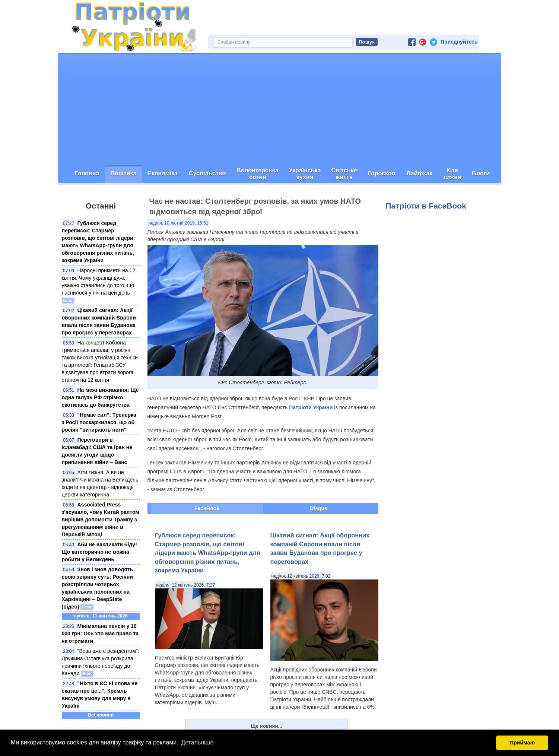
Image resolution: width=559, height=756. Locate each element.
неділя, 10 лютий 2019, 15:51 (179, 223)
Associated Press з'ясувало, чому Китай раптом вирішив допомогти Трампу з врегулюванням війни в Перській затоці (101, 520)
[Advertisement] (280, 109)
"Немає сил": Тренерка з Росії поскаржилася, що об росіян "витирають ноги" (99, 422)
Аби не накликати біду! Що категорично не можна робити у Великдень (99, 552)
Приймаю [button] (522, 743)
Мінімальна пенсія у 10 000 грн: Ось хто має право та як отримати (100, 633)
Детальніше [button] (197, 742)
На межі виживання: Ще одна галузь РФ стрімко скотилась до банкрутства (100, 397)
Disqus (319, 508)
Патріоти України (311, 407)
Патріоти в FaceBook (426, 206)
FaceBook (207, 508)
